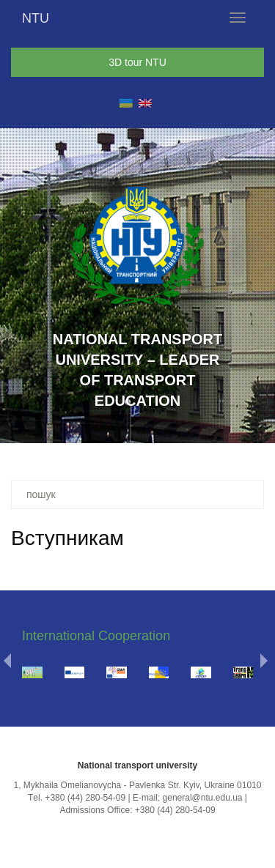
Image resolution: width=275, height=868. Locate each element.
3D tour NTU (137, 62)
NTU (36, 18)
